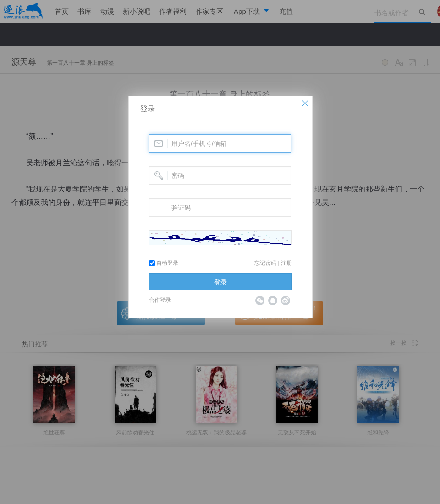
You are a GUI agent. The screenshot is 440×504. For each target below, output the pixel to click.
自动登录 (164, 263)
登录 (148, 109)
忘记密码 (265, 263)
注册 (286, 263)
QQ (273, 301)
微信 (260, 301)
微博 (286, 301)
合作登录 (160, 300)
